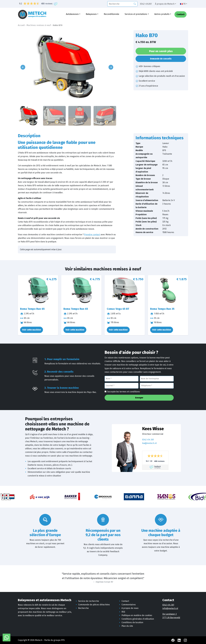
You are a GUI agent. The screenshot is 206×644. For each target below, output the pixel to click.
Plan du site (127, 626)
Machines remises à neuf (39, 25)
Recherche (83, 608)
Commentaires (129, 605)
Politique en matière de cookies (137, 615)
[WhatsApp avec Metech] (7, 637)
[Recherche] (135, 4)
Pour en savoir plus (161, 51)
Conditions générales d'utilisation (138, 619)
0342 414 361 (148, 440)
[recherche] (122, 4)
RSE (123, 612)
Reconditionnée (111, 14)
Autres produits (162, 14)
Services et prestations (136, 14)
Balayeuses (91, 14)
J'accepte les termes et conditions (124, 392)
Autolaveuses (72, 14)
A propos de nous (130, 608)
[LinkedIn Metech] (179, 640)
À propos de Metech (165, 4)
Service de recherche (89, 601)
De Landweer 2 (170, 614)
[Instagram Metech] (185, 640)
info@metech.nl (170, 608)
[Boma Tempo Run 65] (38, 290)
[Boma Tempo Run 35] (168, 290)
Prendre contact (92, 235)
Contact (181, 14)
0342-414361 (146, 4)
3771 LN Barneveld (171, 618)
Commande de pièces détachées (94, 605)
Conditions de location (132, 622)
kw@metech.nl (149, 443)
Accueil (21, 25)
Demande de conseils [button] (161, 59)
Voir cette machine (32, 330)
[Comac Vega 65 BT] (125, 290)
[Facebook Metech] (173, 640)
